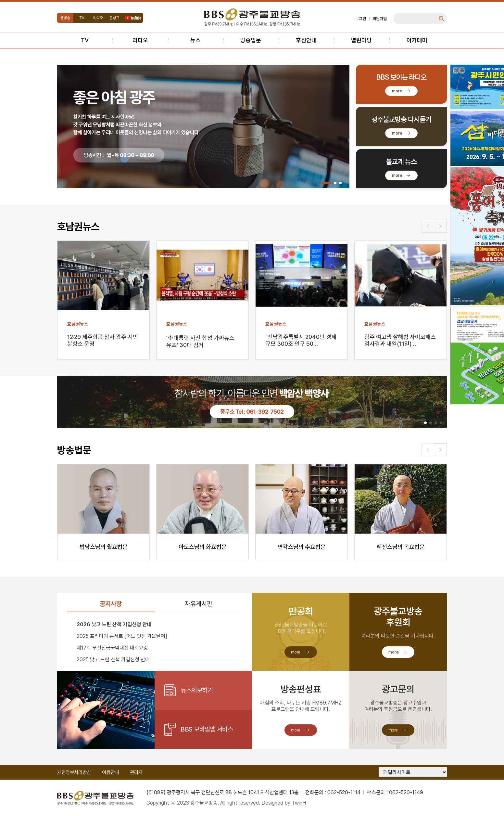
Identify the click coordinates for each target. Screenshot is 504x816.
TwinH (299, 803)
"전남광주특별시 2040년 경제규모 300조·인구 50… (301, 340)
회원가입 (380, 19)
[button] (326, 183)
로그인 (361, 19)
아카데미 (417, 40)
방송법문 (251, 40)
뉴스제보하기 (197, 690)
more (397, 91)
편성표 (114, 18)
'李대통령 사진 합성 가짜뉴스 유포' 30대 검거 (200, 341)
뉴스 (195, 40)
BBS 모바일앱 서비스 (207, 729)
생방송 (65, 18)
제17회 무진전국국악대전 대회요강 (112, 648)
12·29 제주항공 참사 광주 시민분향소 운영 (103, 340)
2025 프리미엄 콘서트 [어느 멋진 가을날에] (122, 636)
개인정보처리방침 (74, 772)
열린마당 (361, 40)
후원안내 (306, 40)
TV (82, 18)
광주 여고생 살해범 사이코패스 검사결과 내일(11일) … (400, 340)
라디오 (98, 18)
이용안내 (110, 772)
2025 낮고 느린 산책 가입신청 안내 (113, 660)
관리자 (136, 772)
